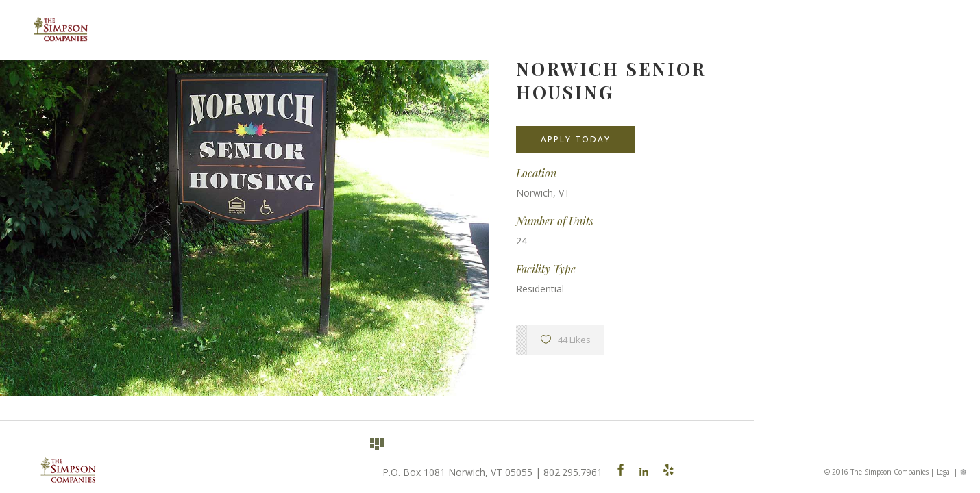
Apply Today (576, 139)
